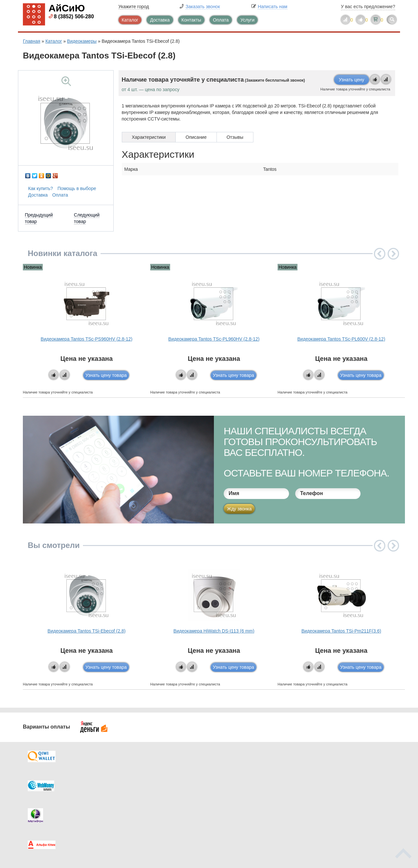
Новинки (236, 795)
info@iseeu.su (339, 807)
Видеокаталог (242, 781)
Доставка (160, 20)
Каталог (130, 20)
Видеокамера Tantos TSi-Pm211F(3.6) (341, 631)
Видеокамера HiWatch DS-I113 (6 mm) (214, 631)
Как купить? (40, 188)
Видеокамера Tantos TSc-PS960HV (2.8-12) (87, 339)
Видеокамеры (82, 41)
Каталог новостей (150, 781)
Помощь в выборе (77, 188)
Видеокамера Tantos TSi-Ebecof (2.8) (87, 631)
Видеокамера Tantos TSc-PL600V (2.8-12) (341, 339)
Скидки (43, 808)
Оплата (221, 20)
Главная (32, 41)
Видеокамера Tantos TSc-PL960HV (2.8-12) (214, 339)
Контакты (191, 20)
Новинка (33, 267)
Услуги (247, 20)
